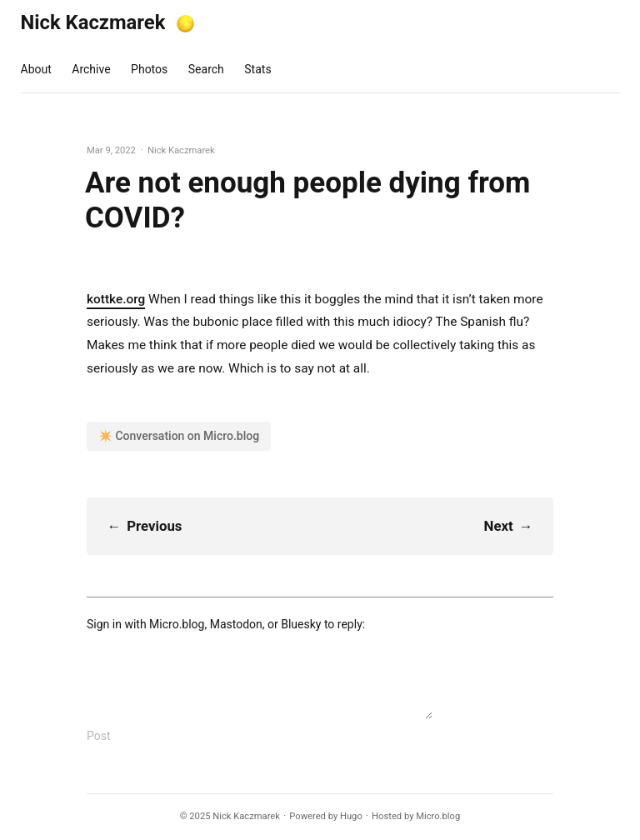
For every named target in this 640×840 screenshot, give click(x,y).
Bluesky (301, 624)
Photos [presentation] (149, 69)
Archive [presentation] (91, 69)
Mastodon (236, 624)
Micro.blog (177, 624)
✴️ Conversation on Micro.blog (179, 436)
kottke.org (116, 299)
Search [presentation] (206, 69)
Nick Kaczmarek (93, 22)
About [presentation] (36, 69)
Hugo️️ (351, 816)
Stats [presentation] (257, 69)
